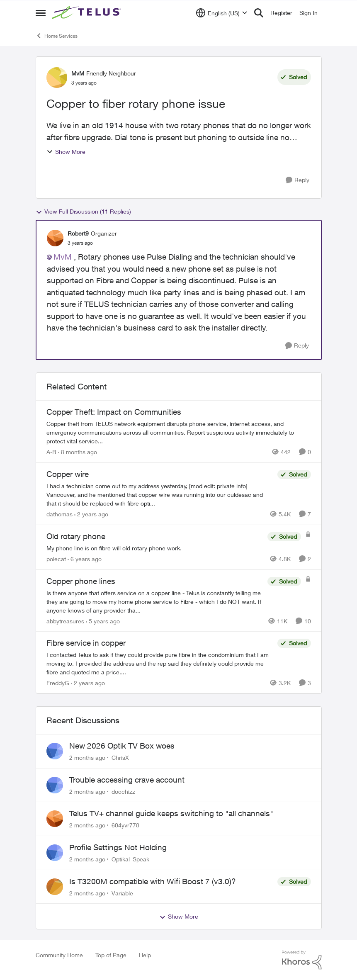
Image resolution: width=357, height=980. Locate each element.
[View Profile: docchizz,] (55, 785)
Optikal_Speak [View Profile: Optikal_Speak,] (130, 859)
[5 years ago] (103, 621)
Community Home (59, 955)
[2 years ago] (91, 514)
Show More (66, 152)
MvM (63, 257)
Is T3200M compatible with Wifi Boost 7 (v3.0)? (153, 881)
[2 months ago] (87, 757)
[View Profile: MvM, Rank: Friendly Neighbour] (57, 78)
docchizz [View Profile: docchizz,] (123, 791)
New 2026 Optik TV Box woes (122, 746)
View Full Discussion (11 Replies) (83, 212)
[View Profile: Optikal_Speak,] (55, 853)
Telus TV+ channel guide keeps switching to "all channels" (171, 813)
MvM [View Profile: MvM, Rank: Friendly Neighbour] (78, 73)
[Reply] (297, 180)
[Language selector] (222, 13)
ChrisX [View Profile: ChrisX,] (120, 757)
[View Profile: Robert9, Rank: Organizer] (55, 238)
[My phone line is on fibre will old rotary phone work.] (155, 548)
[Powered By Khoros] (302, 960)
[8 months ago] (78, 452)
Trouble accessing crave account (127, 780)
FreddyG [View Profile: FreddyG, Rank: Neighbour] (58, 683)
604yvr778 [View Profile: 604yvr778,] (125, 825)
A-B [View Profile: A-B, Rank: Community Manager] (51, 452)
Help (145, 955)
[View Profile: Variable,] (55, 887)
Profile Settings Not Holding (118, 847)
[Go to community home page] (87, 13)
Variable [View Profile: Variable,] (122, 893)
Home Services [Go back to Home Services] (57, 36)
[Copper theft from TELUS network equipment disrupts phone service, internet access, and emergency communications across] (179, 432)
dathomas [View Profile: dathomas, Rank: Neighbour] (59, 514)
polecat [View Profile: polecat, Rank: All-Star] (56, 559)
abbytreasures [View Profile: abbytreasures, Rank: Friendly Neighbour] (65, 621)
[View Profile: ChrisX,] (55, 751)
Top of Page (111, 955)
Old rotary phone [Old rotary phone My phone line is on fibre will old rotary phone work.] (76, 536)
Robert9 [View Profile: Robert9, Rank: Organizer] (78, 233)
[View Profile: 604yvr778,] (55, 819)
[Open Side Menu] (41, 13)
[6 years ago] (85, 559)
